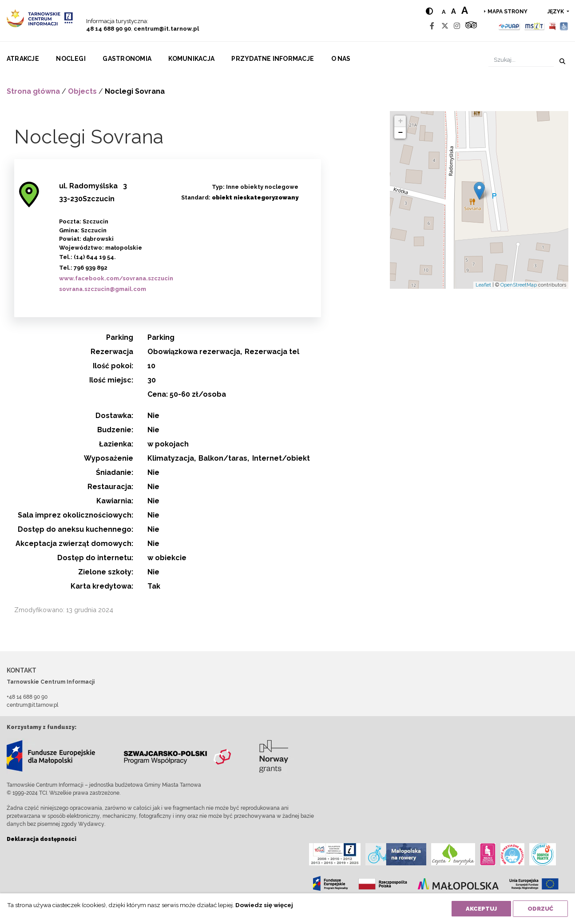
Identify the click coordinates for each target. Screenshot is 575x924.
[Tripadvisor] (471, 26)
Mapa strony (508, 12)
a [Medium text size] (453, 11)
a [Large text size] (464, 10)
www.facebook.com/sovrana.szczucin (116, 278)
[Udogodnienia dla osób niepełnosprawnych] (564, 26)
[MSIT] (534, 26)
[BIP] (552, 26)
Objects (82, 91)
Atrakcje (23, 59)
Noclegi (71, 59)
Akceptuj (481, 909)
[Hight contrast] (429, 11)
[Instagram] (457, 26)
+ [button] (400, 121)
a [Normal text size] (443, 12)
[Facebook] (432, 26)
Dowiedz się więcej (264, 905)
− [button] (400, 133)
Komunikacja (191, 59)
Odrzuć (540, 909)
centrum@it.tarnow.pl (166, 29)
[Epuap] (510, 26)
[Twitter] (445, 26)
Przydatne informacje (273, 59)
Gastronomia (127, 59)
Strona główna (33, 91)
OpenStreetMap (519, 285)
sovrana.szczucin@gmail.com (103, 289)
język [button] (556, 12)
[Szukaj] (521, 60)
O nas (341, 59)
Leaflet (483, 285)
